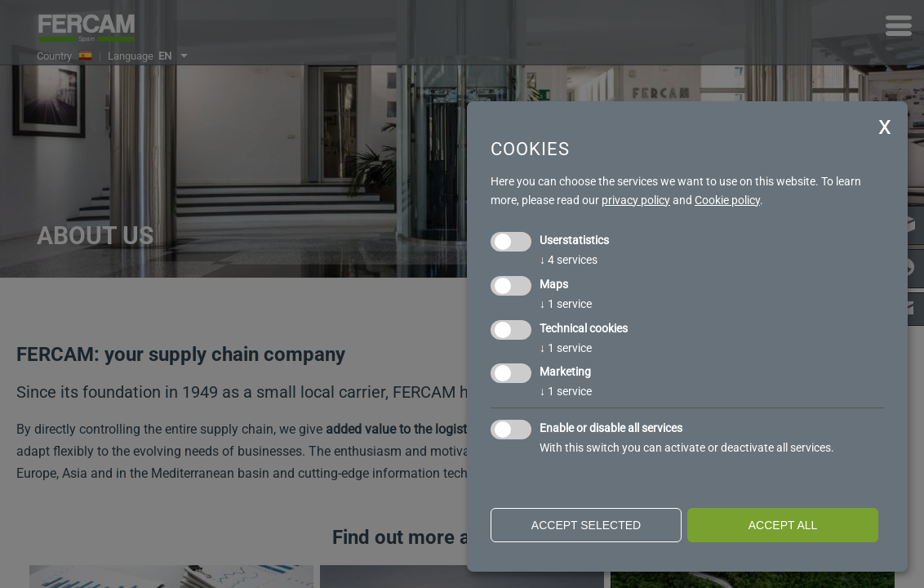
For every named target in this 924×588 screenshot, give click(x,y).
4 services (569, 260)
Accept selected (586, 525)
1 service (566, 304)
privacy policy (636, 200)
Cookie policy (727, 200)
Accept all (783, 525)
